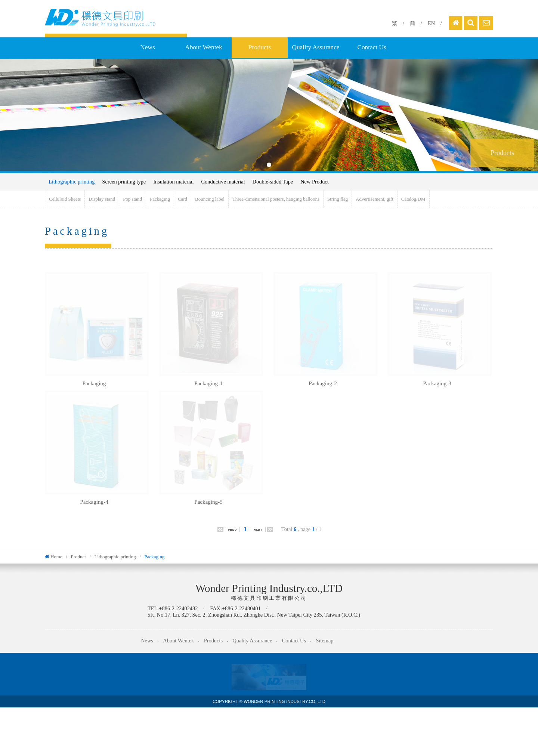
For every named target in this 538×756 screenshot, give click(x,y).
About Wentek (203, 47)
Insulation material (173, 182)
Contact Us (372, 47)
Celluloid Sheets (65, 199)
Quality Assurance (316, 47)
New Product (315, 182)
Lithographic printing (72, 182)
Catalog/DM (413, 199)
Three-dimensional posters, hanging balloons (276, 199)
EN (431, 23)
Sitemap (324, 641)
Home (56, 557)
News (147, 47)
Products (260, 47)
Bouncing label (210, 199)
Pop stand (132, 199)
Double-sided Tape (273, 182)
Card (183, 199)
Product (78, 557)
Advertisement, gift (375, 199)
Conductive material (223, 182)
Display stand (102, 199)
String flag (338, 199)
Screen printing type (124, 182)
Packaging (160, 199)
